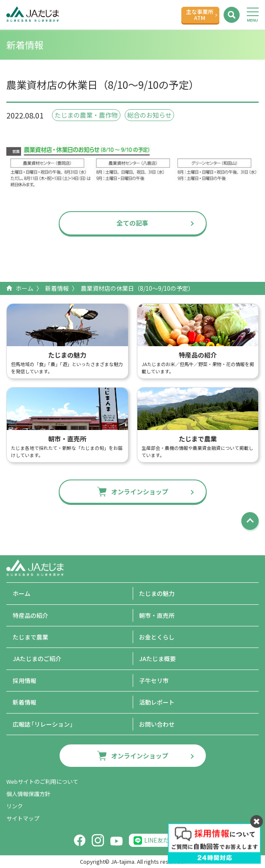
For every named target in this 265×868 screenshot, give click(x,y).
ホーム (25, 288)
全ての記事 (132, 223)
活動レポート (157, 702)
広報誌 (44, 724)
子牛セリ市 (154, 681)
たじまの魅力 (157, 593)
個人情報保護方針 (28, 794)
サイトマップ (23, 818)
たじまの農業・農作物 (86, 115)
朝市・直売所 (157, 615)
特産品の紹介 (30, 615)
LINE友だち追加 (165, 840)
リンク (15, 806)
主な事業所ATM (200, 15)
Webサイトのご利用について (42, 781)
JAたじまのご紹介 (37, 659)
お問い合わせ (157, 724)
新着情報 (57, 288)
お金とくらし (157, 637)
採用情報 (25, 681)
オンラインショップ (140, 492)
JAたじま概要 (157, 659)
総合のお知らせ (149, 115)
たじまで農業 (30, 637)
